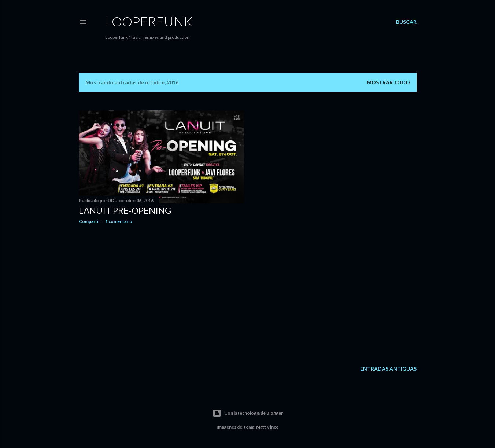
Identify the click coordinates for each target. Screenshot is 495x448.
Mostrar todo (388, 82)
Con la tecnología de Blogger (248, 413)
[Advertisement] (161, 294)
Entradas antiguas (388, 369)
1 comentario (119, 221)
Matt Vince (267, 427)
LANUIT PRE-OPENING (125, 210)
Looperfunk (149, 21)
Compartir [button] (89, 221)
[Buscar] (406, 22)
